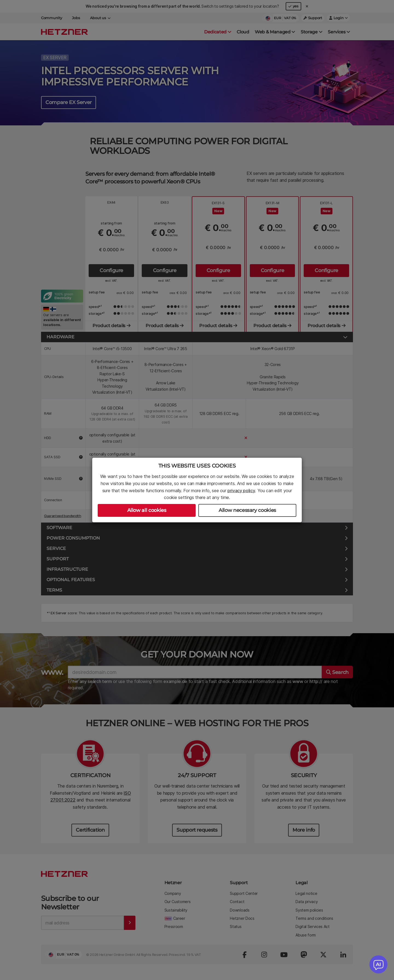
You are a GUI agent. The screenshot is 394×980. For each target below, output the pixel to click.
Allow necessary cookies (247, 510)
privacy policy (241, 491)
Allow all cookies (147, 510)
